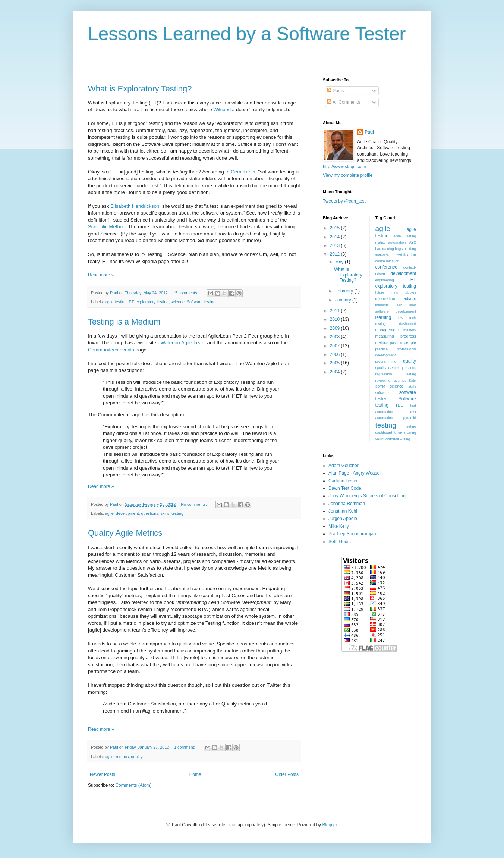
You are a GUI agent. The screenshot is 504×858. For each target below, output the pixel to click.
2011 (336, 311)
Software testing (201, 302)
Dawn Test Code (345, 488)
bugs (399, 249)
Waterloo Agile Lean (183, 343)
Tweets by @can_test (344, 201)
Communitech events (111, 350)
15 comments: (186, 293)
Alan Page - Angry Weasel (355, 473)
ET (131, 302)
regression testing (396, 374)
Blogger (330, 825)
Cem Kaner (243, 172)
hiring (394, 292)
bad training (385, 249)
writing (405, 439)
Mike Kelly (339, 526)
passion (396, 343)
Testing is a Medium (124, 322)
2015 (336, 228)
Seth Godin (340, 542)
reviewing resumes (391, 380)
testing (177, 513)
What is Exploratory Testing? (140, 89)
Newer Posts (103, 774)
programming (386, 361)
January (344, 300)
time (398, 432)
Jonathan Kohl (343, 511)
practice (382, 349)
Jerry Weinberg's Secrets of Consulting (367, 496)
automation (397, 242)
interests (382, 305)
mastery (410, 330)
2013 (336, 245)
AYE (413, 242)
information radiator (396, 298)
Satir (412, 380)
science (178, 302)
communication (388, 261)
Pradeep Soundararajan (352, 534)
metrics (122, 757)
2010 (336, 319)
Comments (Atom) (133, 785)
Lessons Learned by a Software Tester (247, 34)
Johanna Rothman (347, 504)
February (345, 291)
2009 (336, 328)
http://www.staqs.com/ (345, 167)
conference (386, 267)
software (382, 393)
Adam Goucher (344, 466)
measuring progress (396, 336)
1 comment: (185, 747)
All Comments (344, 102)
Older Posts (287, 774)
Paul (369, 132)
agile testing (116, 302)
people (410, 342)
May (340, 262)
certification (406, 255)
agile (109, 513)
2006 (336, 354)
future (380, 292)
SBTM (380, 386)
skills (165, 513)
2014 (336, 237)
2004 (336, 372)
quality (137, 757)
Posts (335, 91)
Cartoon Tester (343, 481)
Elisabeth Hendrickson (135, 206)
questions (149, 513)
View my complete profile (348, 175)
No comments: (194, 504)
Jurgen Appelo (343, 519)
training (410, 433)
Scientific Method (107, 227)
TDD (399, 405)
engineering (385, 280)
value (380, 439)
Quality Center (387, 368)
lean (399, 305)
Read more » (101, 275)
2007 (336, 346)
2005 (336, 363)
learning (383, 317)
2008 (336, 337)
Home (195, 774)
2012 (336, 254)
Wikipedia (224, 109)
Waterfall (392, 439)
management (387, 330)
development (127, 513)
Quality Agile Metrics (125, 533)
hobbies (410, 292)
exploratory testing (152, 302)
